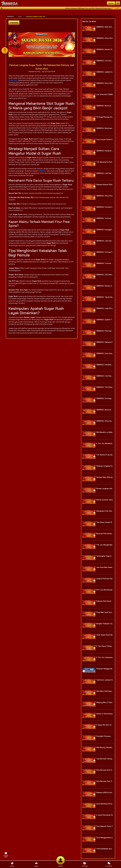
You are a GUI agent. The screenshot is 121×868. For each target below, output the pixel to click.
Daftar (111, 3)
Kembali (14, 23)
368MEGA (10, 16)
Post (20, 16)
